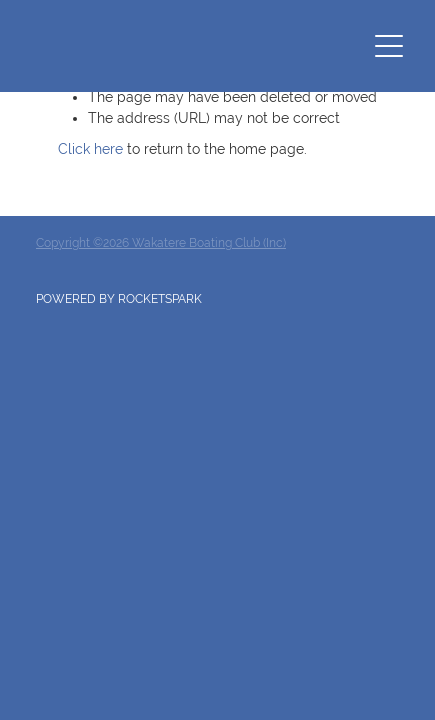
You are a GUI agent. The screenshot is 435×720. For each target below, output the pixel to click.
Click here (90, 149)
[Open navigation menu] (389, 46)
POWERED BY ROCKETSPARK (119, 299)
